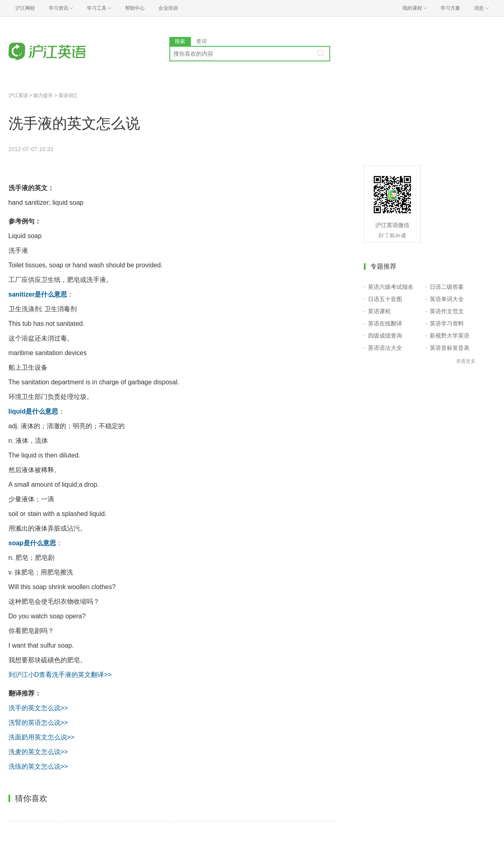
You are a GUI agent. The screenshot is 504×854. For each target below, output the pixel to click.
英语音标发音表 (450, 348)
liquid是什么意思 (34, 411)
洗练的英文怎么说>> (38, 766)
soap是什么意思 (32, 543)
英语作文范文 (447, 311)
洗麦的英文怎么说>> (38, 752)
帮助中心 (135, 8)
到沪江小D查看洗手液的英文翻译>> (60, 675)
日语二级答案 (447, 287)
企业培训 (168, 8)
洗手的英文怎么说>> (38, 708)
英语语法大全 (385, 348)
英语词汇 (68, 95)
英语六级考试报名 (391, 287)
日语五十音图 (385, 299)
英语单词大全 (447, 299)
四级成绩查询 (385, 336)
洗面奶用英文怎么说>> (42, 737)
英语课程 (379, 311)
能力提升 (43, 95)
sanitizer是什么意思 (38, 294)
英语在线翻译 (385, 323)
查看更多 (466, 361)
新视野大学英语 (450, 336)
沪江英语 (18, 95)
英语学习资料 (447, 323)
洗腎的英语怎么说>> (38, 723)
